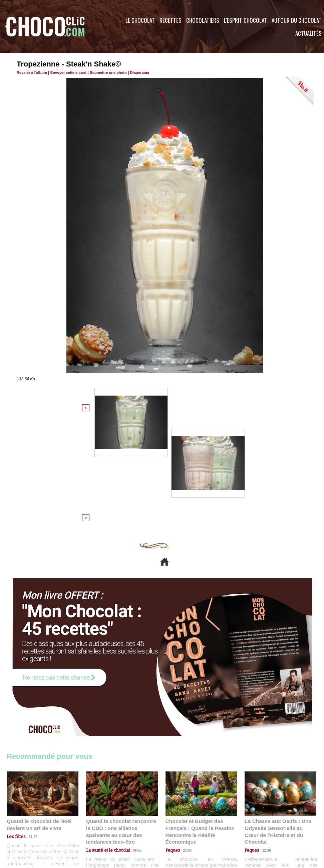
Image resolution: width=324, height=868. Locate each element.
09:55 (133, 733)
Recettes (171, 20)
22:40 (264, 733)
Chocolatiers (203, 20)
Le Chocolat (140, 20)
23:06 (185, 740)
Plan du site (181, 828)
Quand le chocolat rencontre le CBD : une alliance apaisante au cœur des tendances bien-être (121, 718)
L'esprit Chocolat (245, 20)
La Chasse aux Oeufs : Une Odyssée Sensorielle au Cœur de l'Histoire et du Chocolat (278, 718)
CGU (95, 828)
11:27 (29, 727)
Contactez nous (27, 828)
